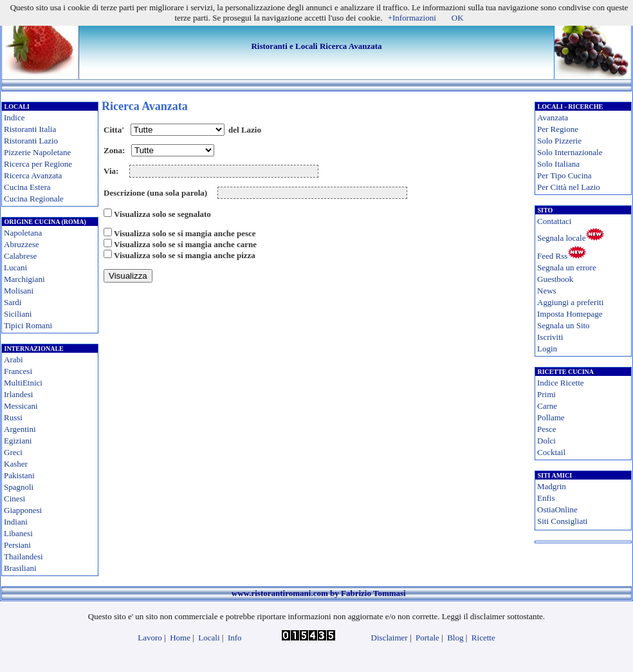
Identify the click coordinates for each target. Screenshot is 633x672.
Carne (547, 406)
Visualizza (128, 276)
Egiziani (18, 441)
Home (180, 638)
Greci (13, 452)
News (547, 291)
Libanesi (18, 533)
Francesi (18, 371)
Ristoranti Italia (30, 129)
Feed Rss (552, 256)
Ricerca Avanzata (33, 175)
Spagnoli (19, 487)
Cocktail (551, 452)
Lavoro (150, 638)
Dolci (546, 441)
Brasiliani (20, 568)
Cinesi (14, 499)
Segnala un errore (567, 267)
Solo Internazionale (570, 152)
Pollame (551, 417)
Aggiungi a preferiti (570, 302)
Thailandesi (23, 556)
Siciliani (18, 314)
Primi (546, 394)
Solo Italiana (558, 164)
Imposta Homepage (570, 314)
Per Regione (558, 129)
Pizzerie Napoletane (37, 152)
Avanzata (553, 117)
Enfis (546, 498)
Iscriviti (550, 337)
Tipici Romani (28, 325)
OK (458, 18)
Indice (14, 117)
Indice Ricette (561, 383)
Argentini (20, 429)
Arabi (14, 359)
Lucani (15, 267)
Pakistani (19, 475)
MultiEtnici (23, 383)
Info (235, 638)
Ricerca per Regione (38, 164)
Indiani (16, 522)
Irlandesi (18, 394)
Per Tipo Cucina (564, 175)
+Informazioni (412, 18)
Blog (455, 638)
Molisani (19, 291)
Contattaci (554, 221)
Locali (209, 638)
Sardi (13, 302)
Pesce (547, 429)
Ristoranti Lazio (31, 141)
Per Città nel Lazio (569, 187)
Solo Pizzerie (559, 141)
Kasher (16, 464)
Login (547, 349)
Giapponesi (23, 510)
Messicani (21, 406)
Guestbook (555, 279)
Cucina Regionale (34, 199)
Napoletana (23, 233)
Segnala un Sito (564, 325)
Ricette (483, 638)
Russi (13, 417)
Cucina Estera (27, 187)
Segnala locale (561, 238)
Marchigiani (24, 279)
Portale (427, 638)
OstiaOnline (557, 509)
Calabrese (20, 256)
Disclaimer (390, 638)
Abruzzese (22, 244)
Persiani (17, 545)
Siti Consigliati (562, 521)
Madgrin (552, 486)
